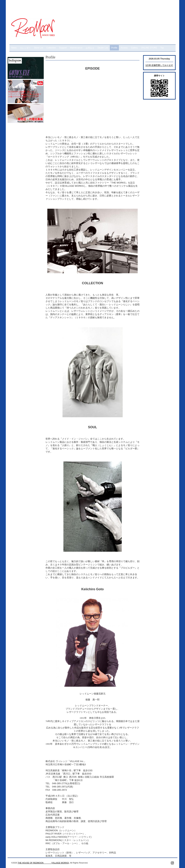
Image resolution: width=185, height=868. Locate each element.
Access (124, 48)
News (14, 48)
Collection (51, 48)
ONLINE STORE (149, 48)
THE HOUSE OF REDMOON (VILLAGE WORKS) (43, 863)
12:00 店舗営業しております (159, 65)
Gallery (134, 48)
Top (162, 48)
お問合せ (90, 48)
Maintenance (76, 48)
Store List (39, 48)
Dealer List (103, 48)
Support (63, 48)
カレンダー (25, 48)
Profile (114, 48)
